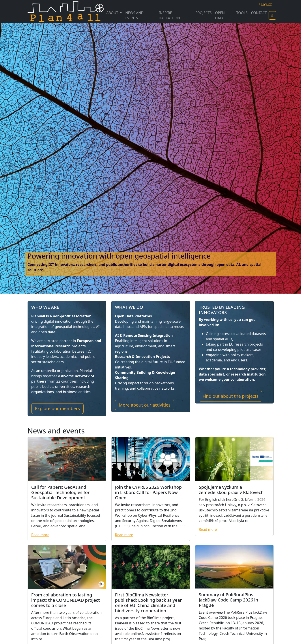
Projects (203, 13)
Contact (259, 13)
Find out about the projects (231, 396)
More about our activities (145, 405)
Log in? (265, 4)
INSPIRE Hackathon (169, 15)
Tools (242, 13)
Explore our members (58, 408)
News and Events (134, 15)
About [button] (113, 13)
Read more (40, 535)
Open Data (220, 15)
